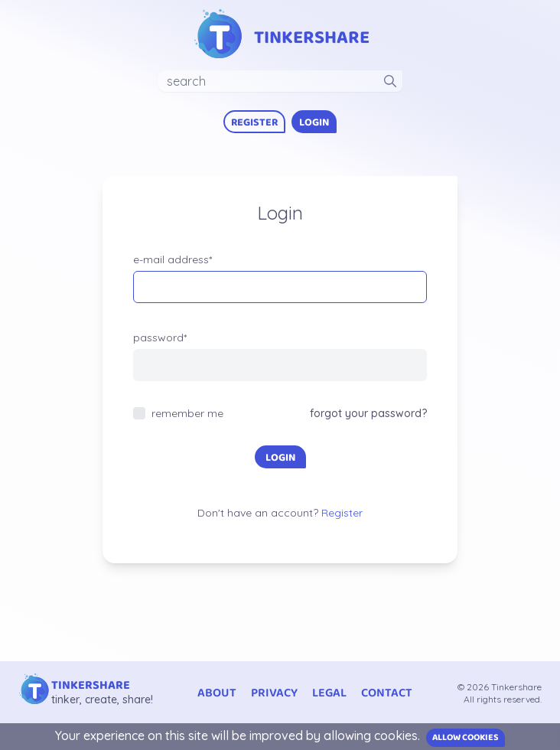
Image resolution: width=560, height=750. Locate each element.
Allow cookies (466, 737)
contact (387, 693)
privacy (274, 693)
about (217, 693)
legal (329, 693)
